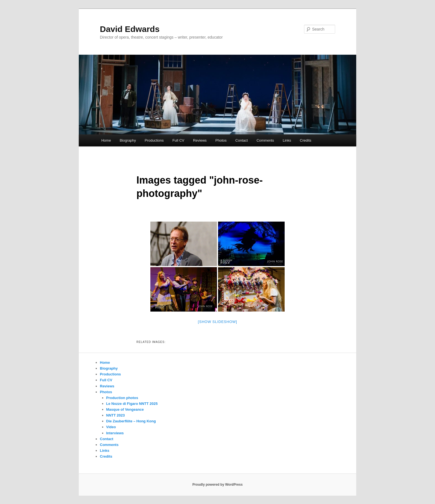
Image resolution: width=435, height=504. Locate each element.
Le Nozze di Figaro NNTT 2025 (132, 404)
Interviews (115, 433)
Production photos (122, 398)
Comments (265, 140)
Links (287, 140)
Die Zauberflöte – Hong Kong (131, 421)
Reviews (200, 140)
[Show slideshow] (217, 322)
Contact (241, 140)
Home (106, 140)
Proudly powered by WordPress (217, 485)
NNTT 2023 (116, 415)
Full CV (179, 140)
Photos (221, 140)
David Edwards (130, 29)
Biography (128, 140)
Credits (306, 140)
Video (111, 427)
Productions (154, 140)
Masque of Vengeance (125, 409)
